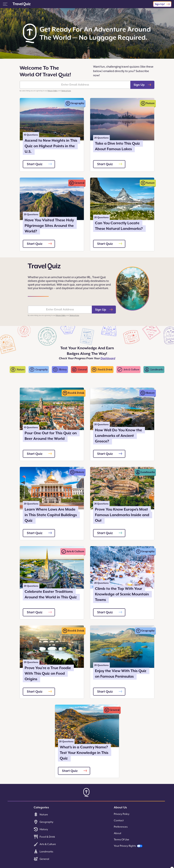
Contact (119, 820)
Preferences (121, 827)
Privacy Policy (53, 91)
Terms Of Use (122, 839)
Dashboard (108, 358)
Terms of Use (66, 91)
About (118, 833)
